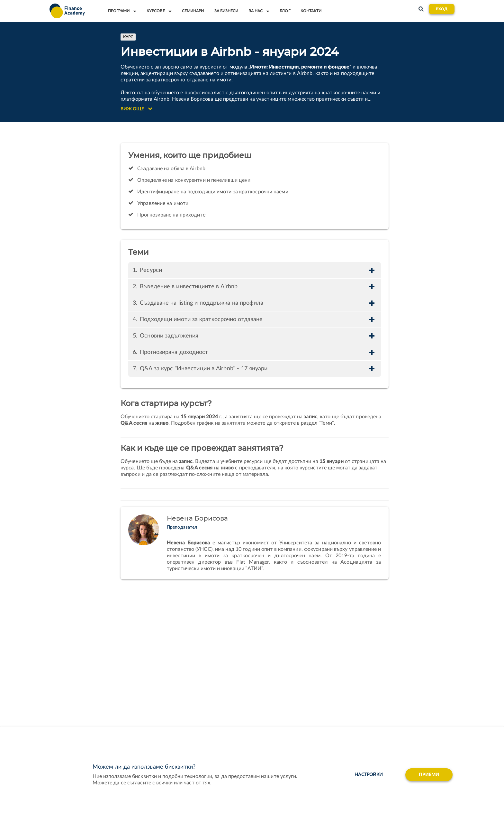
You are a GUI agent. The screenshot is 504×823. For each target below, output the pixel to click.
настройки (369, 775)
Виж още (136, 109)
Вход (442, 9)
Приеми (429, 775)
